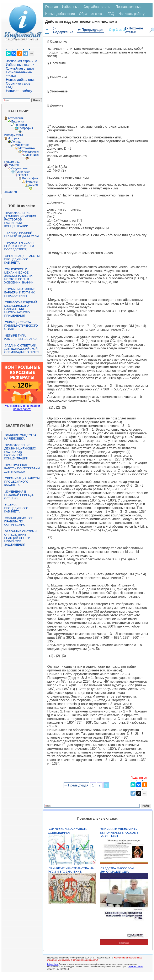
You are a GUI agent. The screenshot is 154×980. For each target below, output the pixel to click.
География (26, 128)
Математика (26, 148)
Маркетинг (22, 145)
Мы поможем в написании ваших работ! (22, 407)
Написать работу (19, 91)
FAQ (9, 87)
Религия (13, 165)
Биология (18, 121)
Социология (19, 168)
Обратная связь (18, 83)
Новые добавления (21, 80)
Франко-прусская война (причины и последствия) (19, 246)
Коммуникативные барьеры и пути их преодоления (20, 292)
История (13, 138)
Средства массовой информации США (117, 870)
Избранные (71, 7)
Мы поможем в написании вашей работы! (78, 960)
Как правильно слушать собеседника (68, 831)
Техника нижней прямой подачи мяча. (22, 234)
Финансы (31, 182)
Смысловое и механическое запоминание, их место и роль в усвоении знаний (19, 276)
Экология (10, 192)
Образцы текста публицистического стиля (21, 326)
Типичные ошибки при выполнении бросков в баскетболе (119, 833)
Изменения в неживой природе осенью (19, 495)
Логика (16, 142)
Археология (16, 118)
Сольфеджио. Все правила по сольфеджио (19, 521)
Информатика (14, 135)
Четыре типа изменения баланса (21, 337)
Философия (30, 178)
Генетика (21, 125)
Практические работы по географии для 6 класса (22, 468)
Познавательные (129, 7)
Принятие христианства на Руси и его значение (71, 870)
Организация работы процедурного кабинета (22, 259)
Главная (51, 7)
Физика (23, 175)
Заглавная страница (22, 61)
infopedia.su (53, 964)
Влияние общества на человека (20, 437)
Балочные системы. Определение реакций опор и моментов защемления (21, 538)
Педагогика (12, 162)
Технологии (22, 172)
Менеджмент (31, 151)
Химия (33, 185)
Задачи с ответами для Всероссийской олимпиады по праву (22, 349)
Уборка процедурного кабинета (16, 508)
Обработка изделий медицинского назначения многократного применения (20, 309)
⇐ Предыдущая (91, 30)
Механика (32, 155)
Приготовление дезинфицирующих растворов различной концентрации (20, 219)
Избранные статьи (20, 65)
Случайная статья (20, 68)
